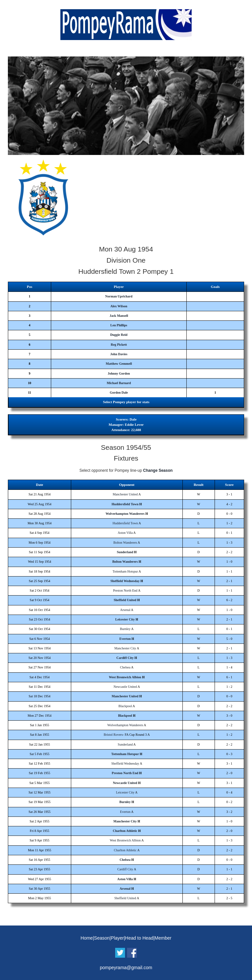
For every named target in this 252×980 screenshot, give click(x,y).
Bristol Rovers (113, 735)
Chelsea (125, 667)
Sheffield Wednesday (125, 581)
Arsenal (125, 610)
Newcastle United (125, 687)
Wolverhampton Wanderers (125, 514)
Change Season (158, 470)
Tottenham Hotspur (125, 571)
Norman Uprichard (119, 296)
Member (163, 938)
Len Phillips (119, 325)
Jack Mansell (119, 316)
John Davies (119, 354)
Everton (125, 639)
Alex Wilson (119, 306)
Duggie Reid (119, 335)
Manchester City (125, 648)
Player (117, 938)
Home (87, 938)
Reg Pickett (119, 345)
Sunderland (125, 552)
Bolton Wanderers (125, 543)
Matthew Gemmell (119, 364)
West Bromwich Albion (125, 677)
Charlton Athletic (125, 831)
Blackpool (125, 706)
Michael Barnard (119, 383)
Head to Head (139, 938)
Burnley (125, 629)
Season (102, 938)
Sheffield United (125, 600)
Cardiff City (125, 658)
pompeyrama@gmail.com (126, 968)
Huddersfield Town (125, 504)
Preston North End (125, 590)
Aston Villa (125, 533)
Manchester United (125, 494)
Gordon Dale (119, 392)
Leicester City (125, 619)
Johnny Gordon (119, 373)
